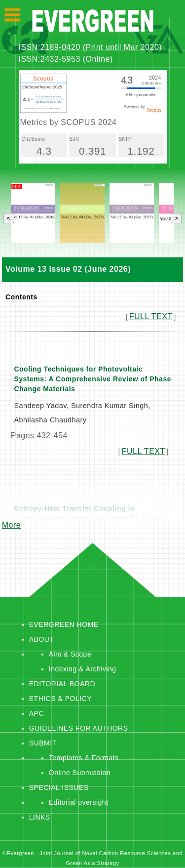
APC (37, 713)
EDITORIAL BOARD (62, 684)
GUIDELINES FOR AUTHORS (79, 728)
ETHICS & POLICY (60, 699)
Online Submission (80, 773)
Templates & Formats (84, 758)
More (11, 525)
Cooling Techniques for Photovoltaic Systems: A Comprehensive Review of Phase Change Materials (92, 379)
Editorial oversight (79, 802)
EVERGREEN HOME (64, 624)
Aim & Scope (70, 654)
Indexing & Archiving (83, 669)
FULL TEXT (151, 316)
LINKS (40, 817)
